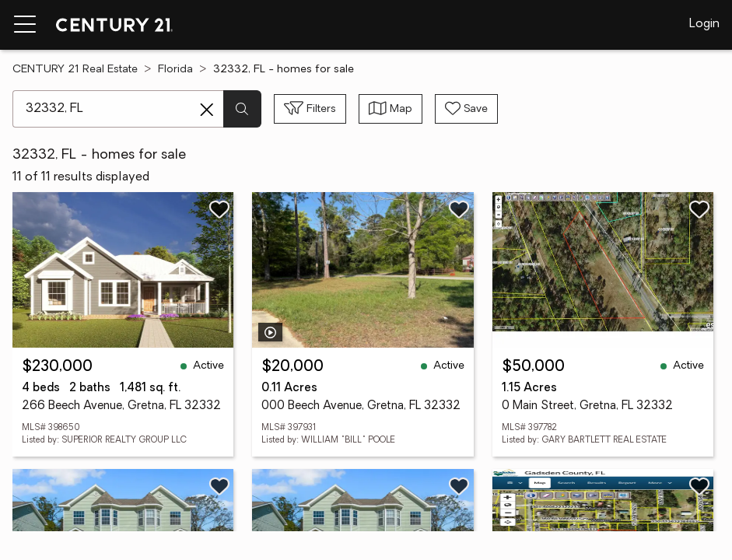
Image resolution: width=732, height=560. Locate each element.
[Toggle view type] (391, 109)
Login (704, 24)
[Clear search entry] (207, 110)
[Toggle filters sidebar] (310, 109)
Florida (175, 70)
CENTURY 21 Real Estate (75, 70)
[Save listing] (219, 209)
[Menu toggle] (25, 25)
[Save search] (466, 109)
